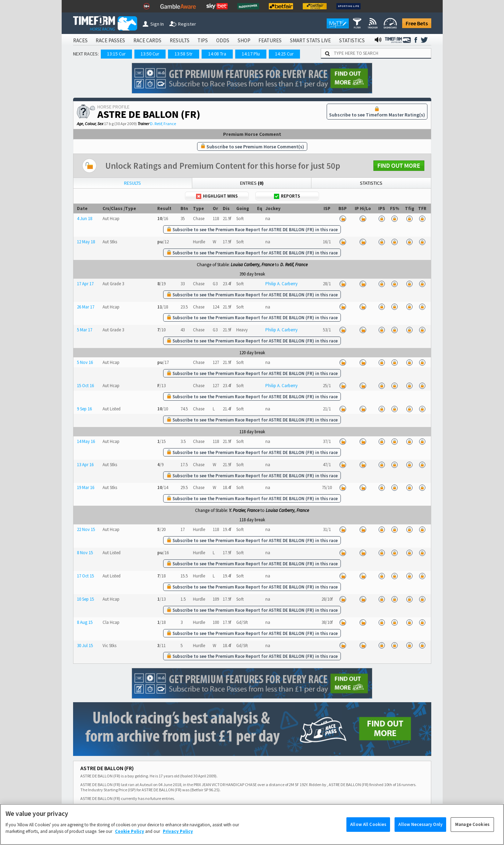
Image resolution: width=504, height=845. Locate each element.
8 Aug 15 (85, 622)
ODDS (223, 40)
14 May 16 (86, 441)
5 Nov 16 (85, 362)
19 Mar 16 (86, 487)
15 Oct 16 (85, 386)
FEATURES (270, 40)
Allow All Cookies (368, 833)
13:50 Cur (150, 54)
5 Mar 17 (85, 330)
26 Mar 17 (86, 307)
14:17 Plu (251, 54)
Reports (287, 196)
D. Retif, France (163, 124)
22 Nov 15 (86, 529)
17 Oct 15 (85, 576)
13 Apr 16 (85, 465)
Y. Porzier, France (244, 510)
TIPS (203, 40)
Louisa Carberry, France (252, 265)
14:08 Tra (217, 54)
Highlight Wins (217, 196)
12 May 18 (86, 242)
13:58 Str (184, 54)
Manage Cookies (472, 833)
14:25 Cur (284, 54)
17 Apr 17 (85, 284)
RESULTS (180, 40)
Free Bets (417, 23)
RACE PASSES (110, 40)
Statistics (371, 183)
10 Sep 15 (85, 599)
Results (132, 183)
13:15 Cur (116, 54)
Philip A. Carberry (281, 284)
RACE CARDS (147, 40)
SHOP (244, 40)
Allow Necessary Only (420, 833)
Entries (252, 183)
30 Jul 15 (85, 646)
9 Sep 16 (84, 409)
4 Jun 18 (85, 219)
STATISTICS (352, 40)
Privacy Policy (178, 841)
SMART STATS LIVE (310, 40)
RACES (80, 40)
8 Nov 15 (85, 553)
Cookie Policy (130, 841)
